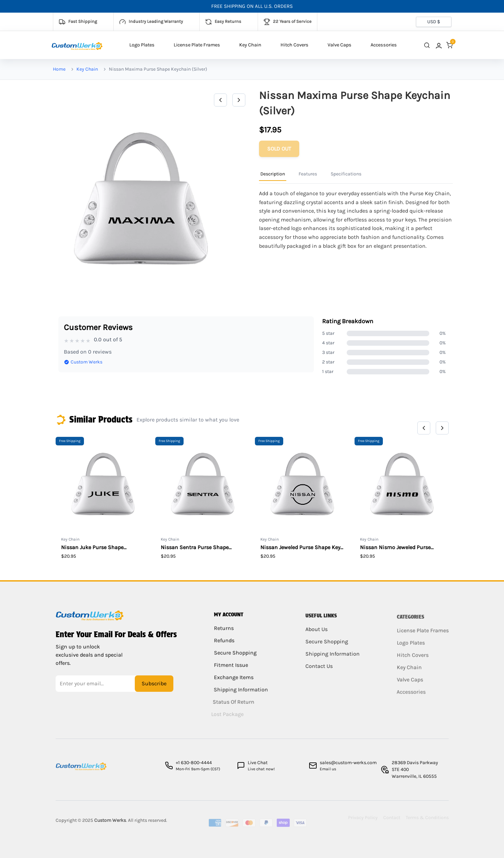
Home (59, 69)
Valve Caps (340, 45)
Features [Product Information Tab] (308, 174)
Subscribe (154, 689)
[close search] (427, 45)
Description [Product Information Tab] (273, 174)
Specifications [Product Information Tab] (346, 174)
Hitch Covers (294, 45)
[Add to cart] (279, 149)
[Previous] (220, 100)
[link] (438, 45)
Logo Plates (142, 45)
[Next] (239, 100)
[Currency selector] (434, 22)
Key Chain (250, 45)
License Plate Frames (197, 45)
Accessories (384, 45)
